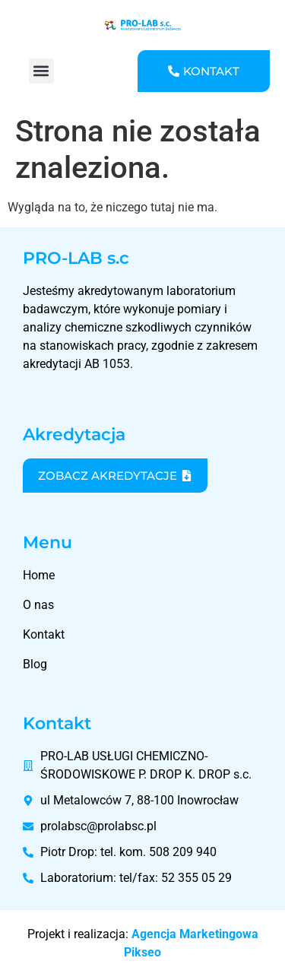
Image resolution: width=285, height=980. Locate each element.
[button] (41, 71)
